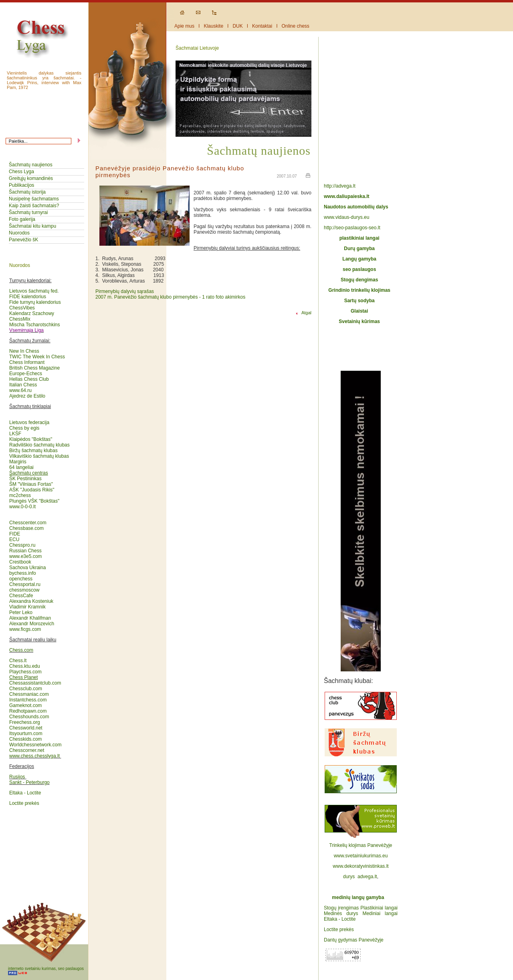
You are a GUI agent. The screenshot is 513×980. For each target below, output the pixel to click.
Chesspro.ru (22, 545)
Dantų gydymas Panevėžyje (354, 940)
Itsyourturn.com (26, 733)
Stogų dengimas (359, 280)
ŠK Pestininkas (25, 479)
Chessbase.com (26, 528)
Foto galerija (22, 219)
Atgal (303, 313)
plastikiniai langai (360, 238)
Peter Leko (21, 612)
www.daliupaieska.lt (347, 196)
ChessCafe (21, 596)
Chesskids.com (25, 739)
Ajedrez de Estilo (27, 396)
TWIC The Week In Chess (37, 357)
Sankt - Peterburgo (29, 782)
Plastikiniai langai (379, 908)
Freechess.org (25, 722)
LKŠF (15, 434)
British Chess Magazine (34, 368)
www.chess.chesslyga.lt (34, 756)
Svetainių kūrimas (359, 321)
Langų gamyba (359, 259)
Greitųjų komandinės (31, 178)
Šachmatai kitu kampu (32, 226)
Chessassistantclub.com (35, 680)
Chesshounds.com (29, 717)
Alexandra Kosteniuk (31, 601)
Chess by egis (24, 428)
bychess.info (23, 573)
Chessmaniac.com (29, 694)
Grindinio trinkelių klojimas (359, 290)
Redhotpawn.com (28, 711)
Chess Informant (27, 362)
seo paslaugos (359, 269)
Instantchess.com (28, 700)
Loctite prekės (24, 803)
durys (349, 877)
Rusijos (17, 777)
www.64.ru (20, 390)
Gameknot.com (25, 705)
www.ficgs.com (25, 629)
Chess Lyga (21, 172)
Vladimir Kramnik (27, 607)
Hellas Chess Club (29, 379)
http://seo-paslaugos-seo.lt (352, 228)
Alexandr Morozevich (32, 624)
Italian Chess (23, 385)
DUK (237, 26)
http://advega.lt (340, 186)
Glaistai (359, 311)
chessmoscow (24, 590)
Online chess (296, 26)
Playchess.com (25, 672)
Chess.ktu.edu (25, 666)
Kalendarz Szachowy (32, 313)
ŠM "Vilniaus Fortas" (31, 484)
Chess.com (21, 650)
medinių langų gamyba (358, 897)
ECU (14, 540)
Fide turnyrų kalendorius (35, 302)
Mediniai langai (380, 913)
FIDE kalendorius (28, 297)
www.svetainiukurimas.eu (361, 856)
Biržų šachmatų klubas (33, 451)
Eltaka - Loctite (25, 793)
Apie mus (184, 26)
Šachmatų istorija (27, 192)
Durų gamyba (359, 249)
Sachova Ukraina (27, 568)
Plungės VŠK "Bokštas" (34, 501)
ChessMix (20, 319)
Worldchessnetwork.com (35, 745)
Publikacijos (21, 185)
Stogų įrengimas (341, 908)
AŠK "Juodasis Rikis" (32, 490)
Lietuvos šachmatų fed (33, 291)
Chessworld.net (26, 728)
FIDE (15, 534)
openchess (21, 579)
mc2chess (20, 495)
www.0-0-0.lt (22, 507)
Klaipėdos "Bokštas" (31, 439)
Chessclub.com (26, 689)
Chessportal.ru (25, 584)
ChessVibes (22, 308)
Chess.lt (18, 661)
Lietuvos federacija (29, 422)
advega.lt (367, 877)
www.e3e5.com (25, 556)
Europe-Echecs (26, 374)
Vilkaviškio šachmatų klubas (39, 456)
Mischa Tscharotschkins (35, 325)
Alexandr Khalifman (30, 618)
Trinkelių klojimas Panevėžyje (361, 845)
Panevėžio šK (23, 240)
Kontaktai (262, 26)
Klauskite (213, 26)
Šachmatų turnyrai (28, 212)
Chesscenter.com (28, 523)
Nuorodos (19, 233)
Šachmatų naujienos (31, 165)
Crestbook (20, 562)
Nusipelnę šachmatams (34, 199)
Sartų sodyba (360, 301)
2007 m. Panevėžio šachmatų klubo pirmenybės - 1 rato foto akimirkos (170, 297)
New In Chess (24, 351)
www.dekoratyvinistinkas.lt (361, 866)
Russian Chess (25, 551)
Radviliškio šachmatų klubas (39, 445)
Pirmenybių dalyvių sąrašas (125, 291)
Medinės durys (341, 913)
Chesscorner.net (27, 750)
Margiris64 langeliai (21, 465)
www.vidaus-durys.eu (346, 217)
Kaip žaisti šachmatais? (34, 206)
